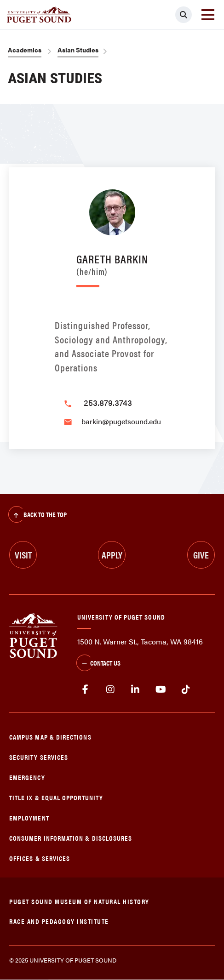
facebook (85, 689)
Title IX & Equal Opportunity (56, 797)
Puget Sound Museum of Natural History (79, 901)
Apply (112, 555)
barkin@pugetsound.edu (121, 421)
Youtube (161, 689)
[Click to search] (184, 15)
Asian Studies (78, 50)
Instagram (111, 689)
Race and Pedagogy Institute (59, 921)
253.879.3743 (108, 402)
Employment (29, 818)
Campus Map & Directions (50, 737)
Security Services (39, 757)
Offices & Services (40, 858)
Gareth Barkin (112, 263)
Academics (25, 50)
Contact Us (98, 664)
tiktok (186, 689)
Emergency (27, 777)
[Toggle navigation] (208, 15)
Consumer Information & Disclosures (71, 838)
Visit (23, 555)
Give (201, 555)
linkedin (135, 689)
